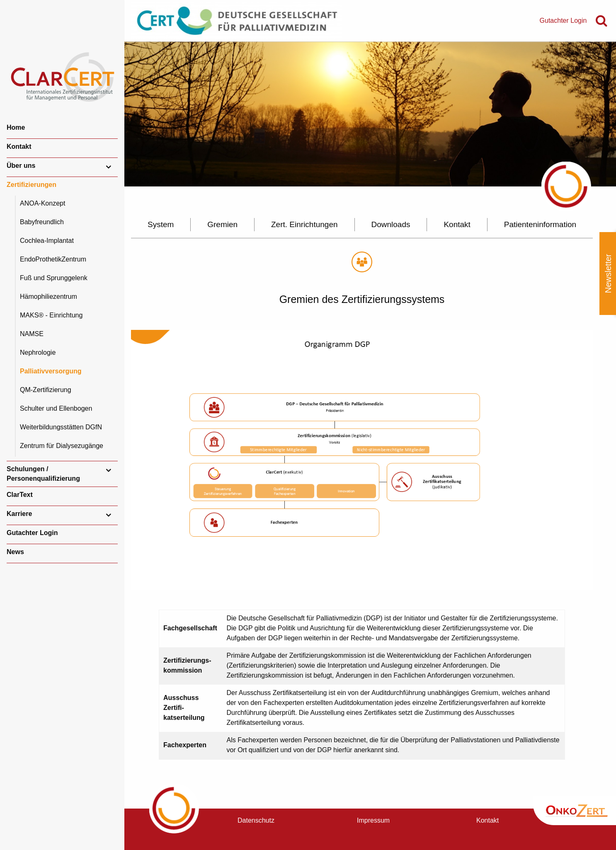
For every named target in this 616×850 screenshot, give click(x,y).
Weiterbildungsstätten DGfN (61, 427)
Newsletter (608, 274)
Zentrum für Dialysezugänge (62, 446)
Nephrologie (38, 352)
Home (16, 127)
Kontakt (19, 147)
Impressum (373, 820)
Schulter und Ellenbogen (56, 408)
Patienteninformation (540, 224)
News (15, 552)
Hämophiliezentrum (49, 297)
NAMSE (32, 334)
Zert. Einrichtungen (304, 224)
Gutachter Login (32, 533)
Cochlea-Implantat (47, 241)
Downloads (390, 224)
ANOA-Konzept (42, 203)
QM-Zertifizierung (46, 390)
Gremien (222, 224)
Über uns (21, 166)
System (161, 224)
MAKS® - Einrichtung (51, 315)
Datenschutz (256, 820)
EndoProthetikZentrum (53, 259)
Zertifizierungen (32, 185)
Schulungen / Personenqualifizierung (43, 473)
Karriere (19, 514)
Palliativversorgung (51, 371)
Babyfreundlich (42, 222)
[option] (370, 114)
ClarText (20, 495)
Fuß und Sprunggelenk (54, 278)
